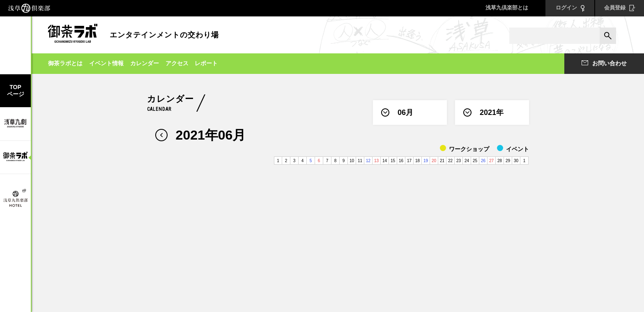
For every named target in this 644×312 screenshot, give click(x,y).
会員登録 (620, 8)
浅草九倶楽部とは (507, 8)
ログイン (570, 8)
